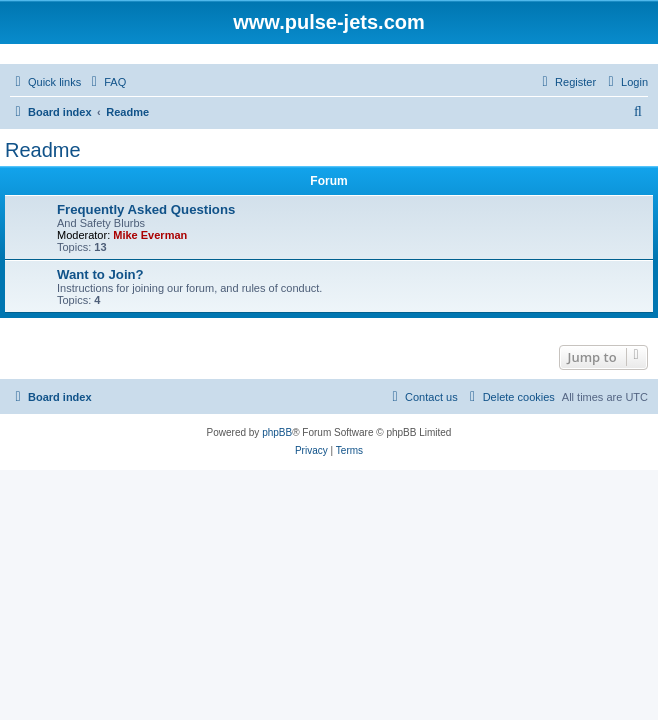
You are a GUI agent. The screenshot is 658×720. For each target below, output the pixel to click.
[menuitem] (106, 82)
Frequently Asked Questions (146, 209)
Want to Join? (100, 274)
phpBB (277, 432)
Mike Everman (150, 235)
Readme (43, 150)
